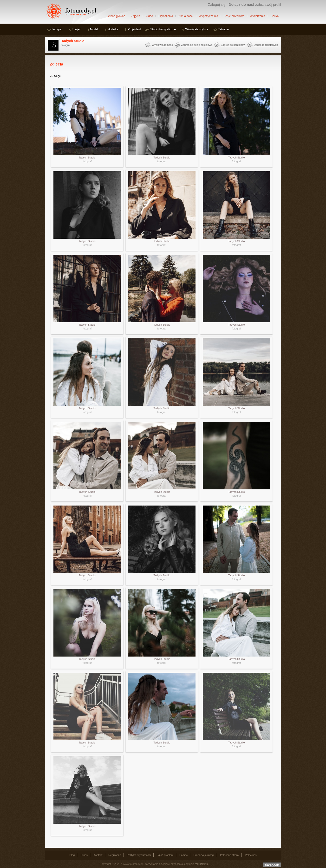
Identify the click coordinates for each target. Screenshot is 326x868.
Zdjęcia (135, 16)
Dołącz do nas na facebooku (272, 865)
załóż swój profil (255, 4)
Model (94, 29)
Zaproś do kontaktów (233, 45)
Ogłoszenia (166, 16)
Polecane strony (230, 855)
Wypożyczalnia (209, 16)
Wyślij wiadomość (162, 45)
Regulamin (115, 855)
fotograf (87, 161)
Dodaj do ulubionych (266, 45)
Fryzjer (76, 29)
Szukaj (275, 16)
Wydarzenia (258, 16)
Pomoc (183, 855)
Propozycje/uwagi (204, 855)
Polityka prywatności (139, 855)
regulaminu (201, 864)
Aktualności (186, 16)
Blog (72, 855)
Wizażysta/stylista (197, 29)
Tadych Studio (73, 41)
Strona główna (116, 16)
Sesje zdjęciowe (234, 16)
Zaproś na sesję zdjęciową (197, 45)
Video (149, 16)
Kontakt (98, 855)
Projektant (134, 29)
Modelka (113, 29)
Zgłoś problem (165, 855)
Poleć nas (251, 855)
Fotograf (57, 29)
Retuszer (223, 29)
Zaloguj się (217, 4)
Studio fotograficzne (163, 29)
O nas (84, 855)
